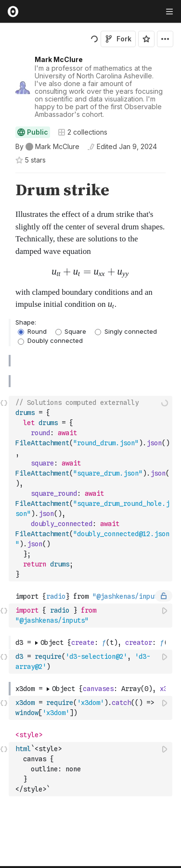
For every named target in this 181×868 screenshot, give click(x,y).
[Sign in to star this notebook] (146, 39)
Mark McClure (59, 59)
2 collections (83, 132)
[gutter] (5, 246)
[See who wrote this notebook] (47, 147)
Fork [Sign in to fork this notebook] (118, 39)
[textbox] (91, 473)
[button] (4, 177)
